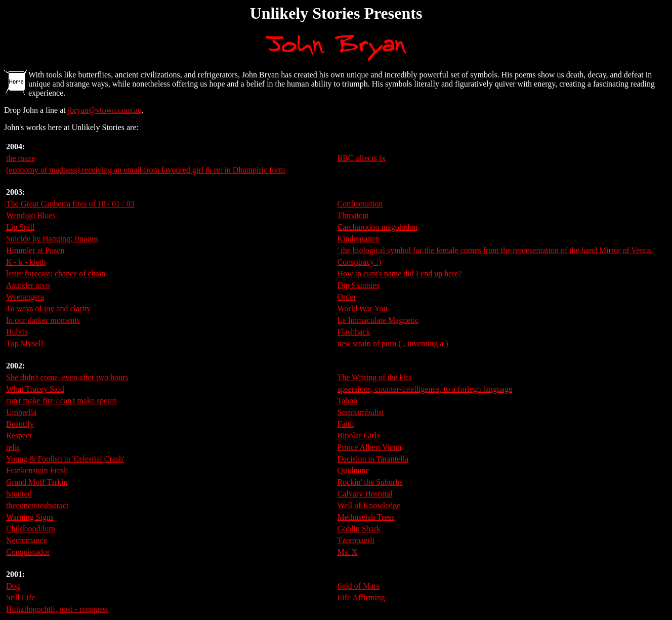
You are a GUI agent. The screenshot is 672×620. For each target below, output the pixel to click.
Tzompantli (356, 540)
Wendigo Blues (31, 215)
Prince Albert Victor (370, 447)
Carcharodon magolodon (378, 227)
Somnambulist (361, 412)
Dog (13, 586)
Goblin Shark (359, 529)
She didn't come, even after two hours (67, 377)
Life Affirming (361, 597)
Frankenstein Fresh (37, 470)
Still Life (20, 597)
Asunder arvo (28, 285)
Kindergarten (359, 239)
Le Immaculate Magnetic (378, 320)
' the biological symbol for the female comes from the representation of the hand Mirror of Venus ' (496, 250)
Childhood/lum (31, 529)
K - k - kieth (26, 262)
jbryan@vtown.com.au (105, 110)
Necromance (27, 540)
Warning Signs (30, 517)
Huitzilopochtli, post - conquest (57, 609)
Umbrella (21, 412)
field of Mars (359, 586)
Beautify (20, 424)
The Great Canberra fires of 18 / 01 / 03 (70, 204)
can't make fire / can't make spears (61, 401)
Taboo (348, 401)
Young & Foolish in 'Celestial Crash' (65, 459)
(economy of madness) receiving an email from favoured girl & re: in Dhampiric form (145, 170)
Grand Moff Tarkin (37, 482)
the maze (20, 158)
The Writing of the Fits (375, 377)
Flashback (354, 332)
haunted (19, 494)
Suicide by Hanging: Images (52, 239)
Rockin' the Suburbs (370, 482)
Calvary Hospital (365, 494)
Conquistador (28, 552)
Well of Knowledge (369, 505)
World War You (363, 308)
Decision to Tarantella (373, 459)
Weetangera (25, 297)
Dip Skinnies (359, 285)
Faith (346, 424)
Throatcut (353, 215)
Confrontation (360, 204)
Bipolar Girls (359, 436)
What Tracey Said (35, 389)
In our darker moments (43, 320)
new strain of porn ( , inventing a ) (393, 343)
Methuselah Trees (366, 517)
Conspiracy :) (360, 262)
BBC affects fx (362, 158)
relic (13, 447)
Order (347, 297)
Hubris (17, 332)
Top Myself (25, 343)
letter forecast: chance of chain (56, 274)
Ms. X (348, 552)
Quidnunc (353, 470)
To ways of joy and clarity (48, 308)
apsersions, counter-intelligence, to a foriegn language (425, 389)
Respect (19, 436)
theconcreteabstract (37, 505)
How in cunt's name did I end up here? (400, 274)
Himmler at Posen (35, 250)
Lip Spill (20, 227)
